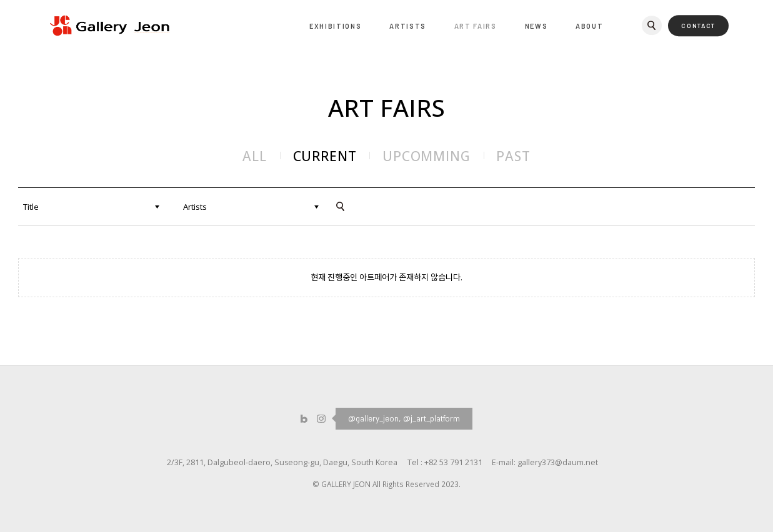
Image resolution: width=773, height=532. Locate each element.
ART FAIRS (476, 26)
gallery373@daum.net (558, 462)
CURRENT (325, 156)
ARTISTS (408, 26)
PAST (513, 156)
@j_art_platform (431, 418)
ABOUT (589, 26)
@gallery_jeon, (375, 418)
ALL (255, 156)
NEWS (536, 26)
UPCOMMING (426, 156)
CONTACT (698, 26)
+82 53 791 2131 (453, 462)
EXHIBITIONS (335, 26)
